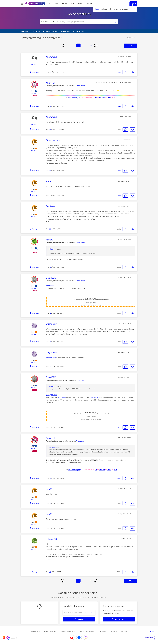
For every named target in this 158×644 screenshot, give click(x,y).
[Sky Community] (35, 4)
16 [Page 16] (91, 45)
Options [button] (130, 38)
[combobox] (83, 22)
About (81, 4)
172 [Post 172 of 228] (50, 267)
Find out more (81, 86)
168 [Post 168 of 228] (50, 129)
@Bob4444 (53, 249)
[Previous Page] (62, 46)
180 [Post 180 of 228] (50, 572)
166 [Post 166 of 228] (50, 72)
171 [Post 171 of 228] (50, 229)
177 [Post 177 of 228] (50, 478)
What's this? (34, 65)
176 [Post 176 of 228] (50, 427)
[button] (134, 56)
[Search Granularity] (48, 22)
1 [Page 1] (67, 45)
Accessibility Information (87, 632)
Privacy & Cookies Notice (68, 632)
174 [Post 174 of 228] (50, 342)
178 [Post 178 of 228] (50, 503)
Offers (90, 4)
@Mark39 (95, 397)
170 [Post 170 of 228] (50, 195)
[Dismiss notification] (135, 9)
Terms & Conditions (50, 632)
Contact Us (113, 632)
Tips (73, 4)
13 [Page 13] (83, 45)
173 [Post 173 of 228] (50, 313)
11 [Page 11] (74, 45)
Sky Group (124, 632)
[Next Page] (96, 46)
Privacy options (35, 632)
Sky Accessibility (79, 14)
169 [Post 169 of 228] (50, 171)
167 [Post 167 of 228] (50, 106)
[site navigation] (22, 4)
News (65, 4)
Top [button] (153, 631)
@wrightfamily (51, 395)
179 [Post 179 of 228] (50, 528)
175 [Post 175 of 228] (50, 366)
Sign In (133, 4)
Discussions (53, 4)
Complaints (102, 632)
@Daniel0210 (51, 357)
